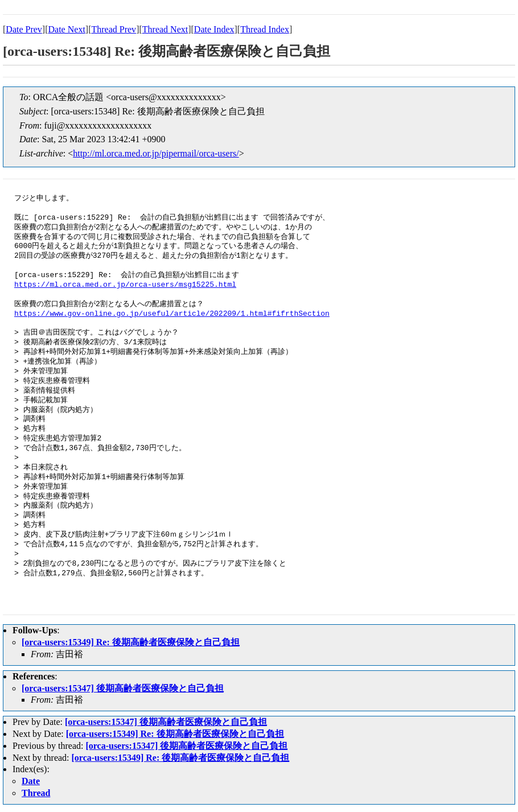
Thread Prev (114, 29)
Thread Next (165, 29)
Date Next (67, 29)
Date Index (214, 29)
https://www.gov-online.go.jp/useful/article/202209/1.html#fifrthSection (172, 314)
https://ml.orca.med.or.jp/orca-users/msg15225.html (125, 285)
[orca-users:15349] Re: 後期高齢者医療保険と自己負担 (131, 642)
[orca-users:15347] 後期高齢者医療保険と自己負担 (123, 688)
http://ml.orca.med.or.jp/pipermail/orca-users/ (156, 153)
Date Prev (24, 29)
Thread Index (265, 29)
